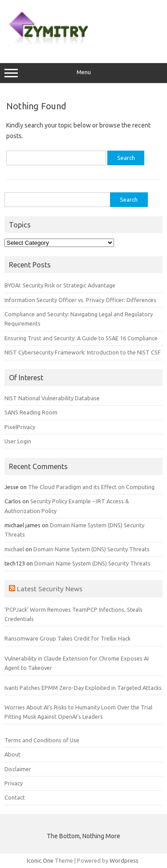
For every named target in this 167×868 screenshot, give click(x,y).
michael (14, 549)
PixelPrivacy (20, 427)
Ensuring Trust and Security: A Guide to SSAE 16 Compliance (81, 338)
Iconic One (40, 860)
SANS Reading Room (31, 412)
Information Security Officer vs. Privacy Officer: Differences (80, 300)
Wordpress (124, 860)
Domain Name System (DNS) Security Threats (92, 549)
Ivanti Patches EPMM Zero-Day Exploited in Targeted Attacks (83, 688)
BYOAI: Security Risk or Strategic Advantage (60, 285)
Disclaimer (18, 769)
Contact (15, 797)
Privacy (14, 783)
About (12, 754)
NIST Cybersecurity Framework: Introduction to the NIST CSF (83, 352)
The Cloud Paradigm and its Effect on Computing (91, 487)
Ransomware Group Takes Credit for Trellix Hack (67, 638)
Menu (83, 73)
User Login (18, 441)
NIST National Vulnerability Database (52, 398)
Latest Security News (50, 589)
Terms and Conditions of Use (42, 740)
